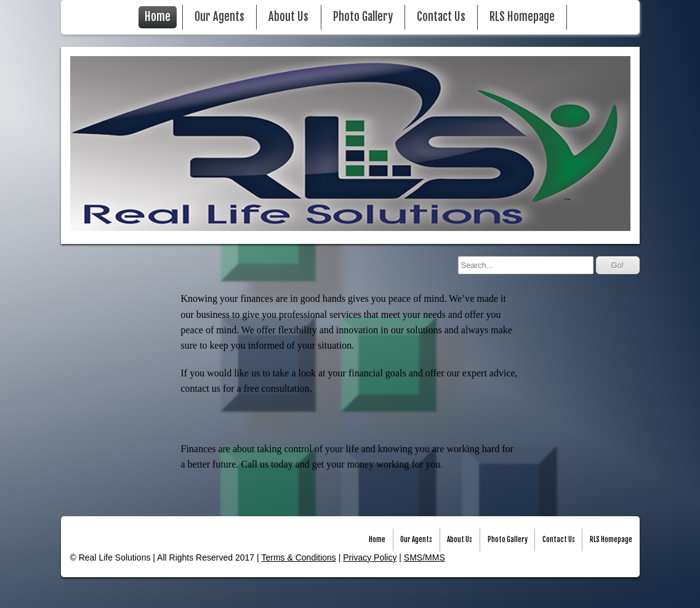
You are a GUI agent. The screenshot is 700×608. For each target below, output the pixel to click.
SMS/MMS (424, 557)
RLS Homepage (522, 17)
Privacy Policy (370, 557)
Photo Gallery (363, 17)
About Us (288, 17)
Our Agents (219, 17)
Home (158, 17)
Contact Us (441, 17)
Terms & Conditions (298, 557)
